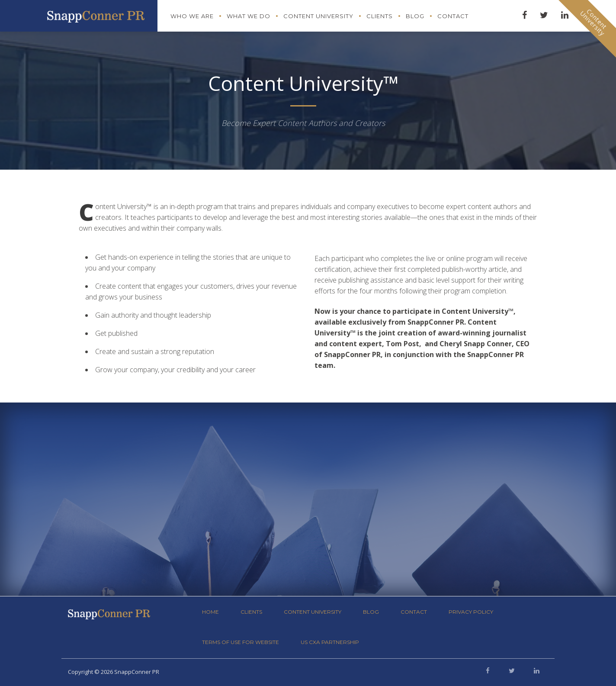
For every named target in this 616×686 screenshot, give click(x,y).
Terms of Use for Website (241, 642)
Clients (380, 16)
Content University (318, 16)
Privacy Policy (471, 612)
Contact (453, 16)
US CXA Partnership (330, 642)
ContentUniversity (594, 22)
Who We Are (192, 16)
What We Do (249, 16)
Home (210, 612)
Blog (415, 16)
